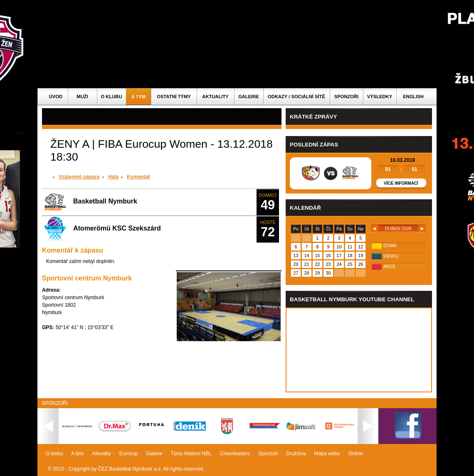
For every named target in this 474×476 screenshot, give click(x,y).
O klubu (112, 97)
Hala (113, 177)
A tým (138, 97)
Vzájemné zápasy (79, 177)
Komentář (138, 177)
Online (356, 454)
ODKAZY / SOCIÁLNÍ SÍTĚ (296, 97)
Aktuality (215, 97)
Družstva (296, 454)
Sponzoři (346, 97)
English (413, 97)
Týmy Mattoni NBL (191, 454)
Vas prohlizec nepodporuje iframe (359, 350)
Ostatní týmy (174, 97)
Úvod (56, 97)
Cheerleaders (235, 454)
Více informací (401, 183)
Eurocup (129, 454)
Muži (82, 97)
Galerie (249, 97)
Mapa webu (327, 454)
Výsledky (380, 97)
